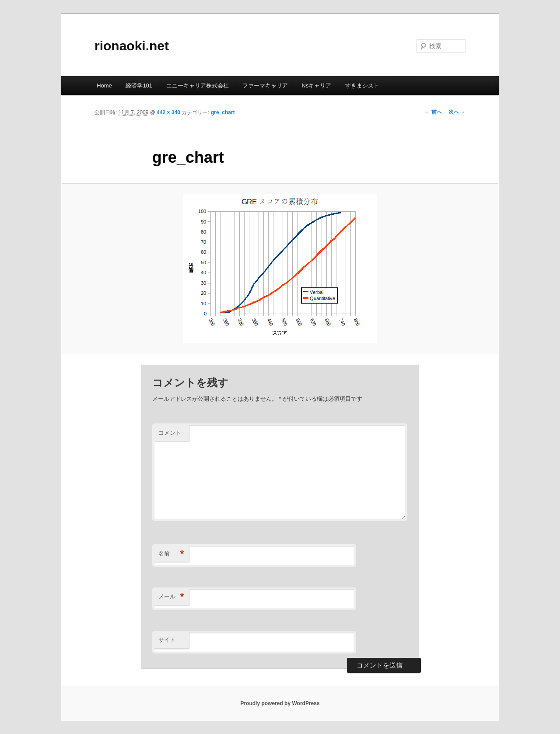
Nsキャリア (317, 86)
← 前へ (433, 112)
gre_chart (223, 112)
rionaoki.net (132, 46)
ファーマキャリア (265, 86)
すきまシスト (362, 86)
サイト (167, 640)
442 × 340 (168, 112)
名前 (171, 554)
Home (104, 86)
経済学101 (139, 86)
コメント (170, 433)
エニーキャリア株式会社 (198, 86)
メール (171, 597)
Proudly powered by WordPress (280, 703)
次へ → (457, 112)
